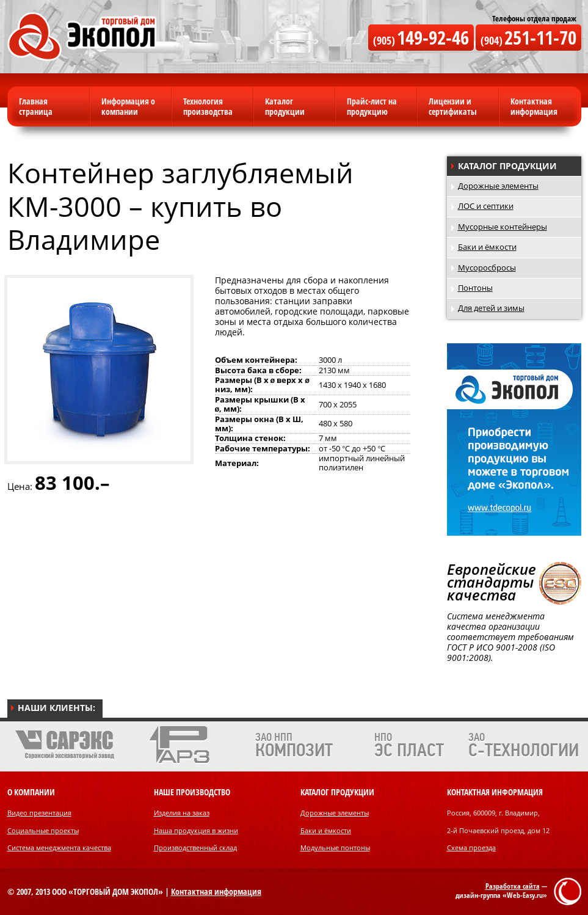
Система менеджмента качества (59, 848)
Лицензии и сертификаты (453, 106)
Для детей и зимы (491, 308)
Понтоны (475, 288)
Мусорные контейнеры (503, 227)
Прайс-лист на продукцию (372, 106)
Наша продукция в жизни (196, 830)
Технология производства (208, 106)
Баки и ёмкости (487, 247)
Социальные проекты (43, 830)
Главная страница (36, 106)
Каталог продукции (285, 106)
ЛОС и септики (486, 206)
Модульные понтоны (335, 848)
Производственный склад (195, 848)
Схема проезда (471, 848)
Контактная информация (534, 106)
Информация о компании (128, 106)
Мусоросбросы (487, 268)
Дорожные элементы (498, 186)
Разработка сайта (513, 886)
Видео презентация (39, 813)
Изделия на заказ (182, 813)
